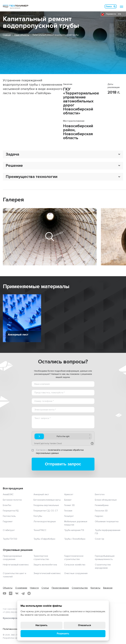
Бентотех (100, 494)
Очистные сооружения (76, 573)
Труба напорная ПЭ (74, 530)
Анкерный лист (41, 494)
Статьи (45, 588)
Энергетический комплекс (47, 573)
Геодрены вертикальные (46, 505)
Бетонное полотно (12, 500)
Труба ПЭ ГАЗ (10, 539)
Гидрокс (99, 516)
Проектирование (60, 588)
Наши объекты (22, 35)
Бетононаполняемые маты (47, 500)
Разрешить (63, 634)
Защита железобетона (45, 565)
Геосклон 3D (101, 511)
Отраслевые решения (18, 550)
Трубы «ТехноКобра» (75, 539)
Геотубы (38, 516)
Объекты (8, 588)
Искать (115, 6)
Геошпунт (69, 516)
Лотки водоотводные (45, 521)
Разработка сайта (11, 638)
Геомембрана (102, 505)
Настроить (42, 625)
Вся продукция (13, 488)
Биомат (68, 500)
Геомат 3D (69, 505)
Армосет (69, 494)
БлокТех (7, 505)
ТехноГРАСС (40, 530)
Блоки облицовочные (106, 500)
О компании (21, 588)
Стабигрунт (9, 530)
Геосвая (68, 511)
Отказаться (84, 625)
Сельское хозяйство (75, 565)
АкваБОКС (8, 494)
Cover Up (100, 539)
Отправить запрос (63, 464)
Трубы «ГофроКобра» (44, 539)
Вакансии (108, 588)
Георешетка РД (11, 511)
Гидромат (8, 521)
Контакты (95, 588)
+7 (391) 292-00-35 (11, 612)
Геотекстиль (9, 516)
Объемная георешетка (107, 521)
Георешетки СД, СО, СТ (46, 511)
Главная (7, 35)
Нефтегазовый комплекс (16, 565)
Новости (34, 588)
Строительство (80, 588)
